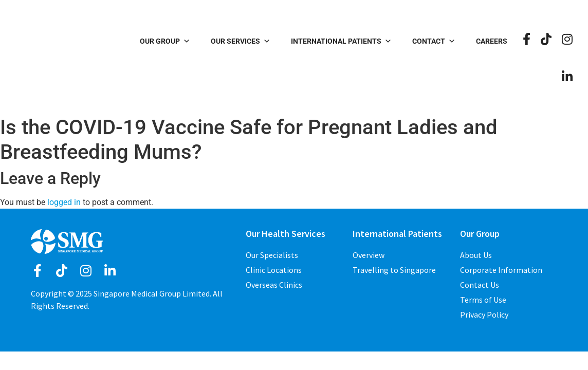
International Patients (341, 41)
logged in (64, 202)
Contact (434, 41)
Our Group (165, 41)
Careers (492, 41)
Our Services (241, 41)
